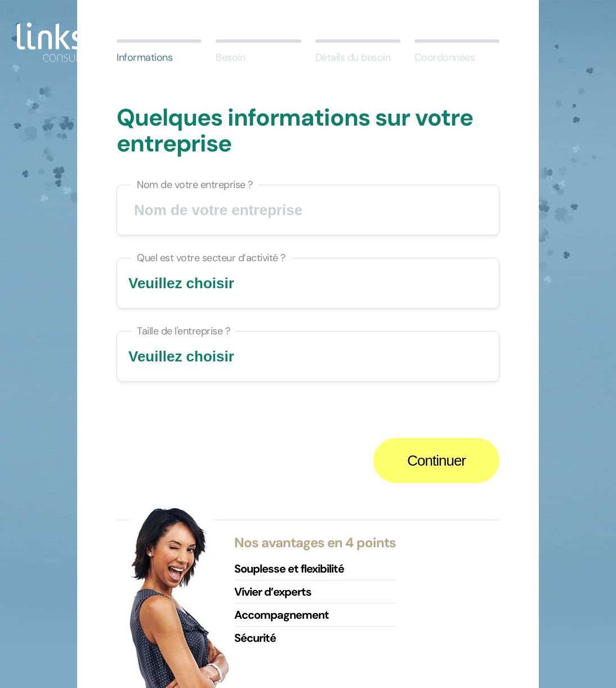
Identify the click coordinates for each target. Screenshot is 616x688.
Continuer (436, 461)
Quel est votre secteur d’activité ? (211, 258)
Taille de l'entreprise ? (183, 331)
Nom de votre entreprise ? (195, 185)
